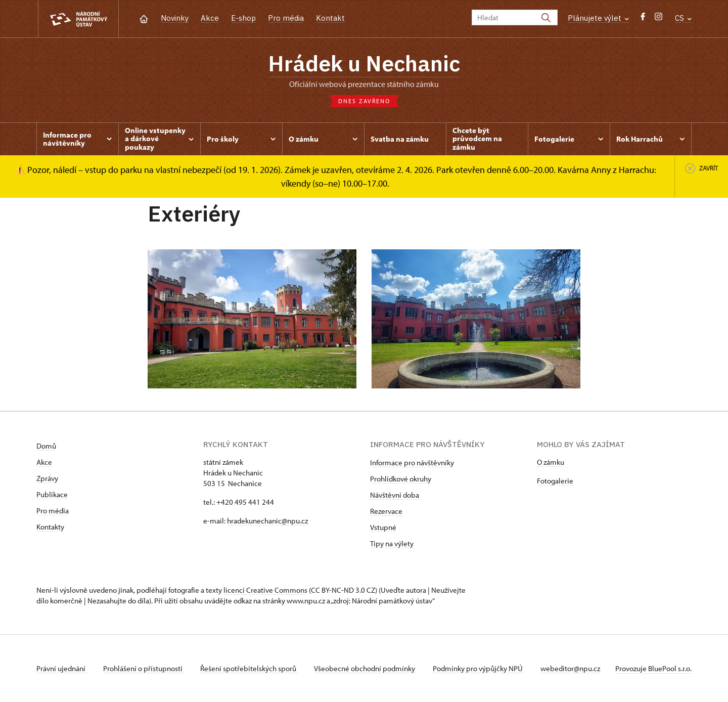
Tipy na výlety (392, 543)
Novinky (175, 18)
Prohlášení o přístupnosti (144, 668)
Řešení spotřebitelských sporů (249, 668)
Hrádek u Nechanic (364, 63)
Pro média (286, 18)
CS (683, 18)
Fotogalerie (555, 481)
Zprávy (47, 478)
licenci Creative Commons (265, 590)
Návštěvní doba (395, 495)
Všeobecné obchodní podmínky (365, 668)
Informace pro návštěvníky (412, 463)
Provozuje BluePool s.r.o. (653, 668)
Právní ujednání (62, 668)
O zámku (551, 462)
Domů (46, 446)
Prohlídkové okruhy (401, 479)
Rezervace (386, 511)
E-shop (243, 18)
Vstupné (383, 527)
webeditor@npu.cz (570, 668)
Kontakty (50, 527)
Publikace (52, 494)
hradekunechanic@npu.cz (267, 521)
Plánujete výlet (598, 18)
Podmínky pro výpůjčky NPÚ (479, 668)
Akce (210, 18)
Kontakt (330, 18)
